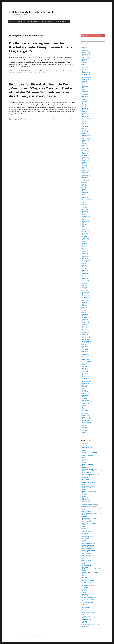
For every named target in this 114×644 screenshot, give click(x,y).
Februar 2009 (86, 353)
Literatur (85, 517)
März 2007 (85, 392)
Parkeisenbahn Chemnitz (89, 544)
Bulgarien (85, 466)
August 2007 (86, 383)
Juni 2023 (85, 63)
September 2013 (86, 260)
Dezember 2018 (86, 154)
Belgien (84, 451)
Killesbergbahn (86, 501)
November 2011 (86, 297)
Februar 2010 (86, 333)
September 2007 (87, 382)
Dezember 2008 (86, 356)
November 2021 (86, 95)
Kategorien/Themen (48, 21)
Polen (84, 559)
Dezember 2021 (86, 93)
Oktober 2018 (86, 157)
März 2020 (85, 128)
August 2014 (85, 242)
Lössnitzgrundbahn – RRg (89, 518)
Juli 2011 (84, 304)
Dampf (65, 71)
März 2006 (85, 412)
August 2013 (85, 262)
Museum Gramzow (87, 532)
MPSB (84, 528)
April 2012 (85, 289)
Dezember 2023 (86, 52)
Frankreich (85, 478)
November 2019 (86, 135)
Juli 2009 (85, 345)
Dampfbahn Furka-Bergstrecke (90, 469)
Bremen (84, 462)
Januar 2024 (85, 51)
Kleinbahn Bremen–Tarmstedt (90, 505)
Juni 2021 (85, 103)
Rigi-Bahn (85, 567)
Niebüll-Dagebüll (87, 533)
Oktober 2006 (86, 400)
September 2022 (87, 78)
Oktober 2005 (86, 421)
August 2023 (86, 59)
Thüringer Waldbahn (88, 603)
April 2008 (85, 370)
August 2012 (85, 282)
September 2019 (86, 139)
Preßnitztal (20, 72)
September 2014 (86, 240)
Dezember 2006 (86, 397)
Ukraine (84, 606)
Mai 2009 (85, 348)
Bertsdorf (35, 118)
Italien (84, 496)
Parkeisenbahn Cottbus (88, 545)
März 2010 (85, 331)
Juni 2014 (85, 245)
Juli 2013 (84, 264)
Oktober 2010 (86, 319)
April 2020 (85, 127)
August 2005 (86, 424)
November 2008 (86, 358)
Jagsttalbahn (86, 498)
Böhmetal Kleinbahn (88, 456)
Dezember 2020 (86, 113)
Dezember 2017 (86, 174)
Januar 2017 (85, 193)
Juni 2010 (85, 326)
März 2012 (85, 291)
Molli (84, 527)
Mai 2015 (85, 226)
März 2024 (85, 47)
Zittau (11, 120)
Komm (43, 118)
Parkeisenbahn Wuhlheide (89, 550)
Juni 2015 (85, 225)
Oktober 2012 (86, 279)
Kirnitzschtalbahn (87, 503)
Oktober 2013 (86, 258)
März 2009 (85, 351)
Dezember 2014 (86, 235)
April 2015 (85, 228)
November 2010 (86, 318)
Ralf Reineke (15, 71)
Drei (39, 118)
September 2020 (87, 118)
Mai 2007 (85, 388)
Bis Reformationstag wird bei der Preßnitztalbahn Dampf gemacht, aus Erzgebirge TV (41, 47)
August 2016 (86, 201)
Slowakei (85, 594)
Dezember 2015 (86, 215)
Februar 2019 (86, 150)
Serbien (84, 593)
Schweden (85, 587)
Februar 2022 (86, 90)
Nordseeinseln (86, 538)
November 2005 (86, 419)
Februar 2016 (86, 211)
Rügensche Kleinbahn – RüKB (90, 572)
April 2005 (85, 431)
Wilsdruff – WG (86, 621)
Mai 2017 (85, 186)
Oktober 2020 (86, 117)
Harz (84, 484)
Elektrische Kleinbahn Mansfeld (91, 474)
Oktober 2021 (86, 96)
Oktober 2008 (86, 360)
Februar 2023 (86, 69)
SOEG (58, 118)
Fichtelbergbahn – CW (88, 476)
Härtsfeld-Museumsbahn (89, 483)
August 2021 (85, 100)
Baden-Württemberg (88, 447)
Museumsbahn (13, 72)
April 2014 (85, 248)
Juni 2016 (85, 204)
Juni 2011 (85, 306)
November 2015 (86, 216)
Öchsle (84, 540)
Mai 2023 (85, 64)
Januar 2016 (85, 213)
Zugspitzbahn (86, 626)
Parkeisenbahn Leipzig (88, 549)
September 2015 (86, 220)
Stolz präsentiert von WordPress (41, 637)
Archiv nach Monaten (63, 21)
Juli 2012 (85, 284)
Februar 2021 (86, 110)
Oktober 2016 (86, 198)
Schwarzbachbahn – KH (89, 586)
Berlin (84, 454)
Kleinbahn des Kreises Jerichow (90, 506)
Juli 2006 (85, 405)
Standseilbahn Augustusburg (90, 598)
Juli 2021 (85, 101)
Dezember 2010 (86, 316)
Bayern (84, 449)
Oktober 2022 (86, 76)
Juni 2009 (85, 346)
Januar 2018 (85, 172)
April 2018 (85, 167)
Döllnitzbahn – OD (87, 473)
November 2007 (86, 378)
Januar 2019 (85, 152)
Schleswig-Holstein (87, 582)
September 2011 (86, 301)
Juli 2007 (85, 385)
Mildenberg (85, 525)
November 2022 (86, 74)
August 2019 (86, 140)
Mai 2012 (85, 287)
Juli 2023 (85, 61)
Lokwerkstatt (49, 118)
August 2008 (86, 363)
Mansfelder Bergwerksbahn (89, 520)
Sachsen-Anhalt (87, 579)
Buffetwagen (59, 71)
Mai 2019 (85, 145)
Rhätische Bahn (86, 564)
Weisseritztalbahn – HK (88, 618)
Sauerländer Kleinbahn (88, 581)
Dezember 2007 (86, 377)
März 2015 (85, 230)
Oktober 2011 (86, 299)
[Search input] (92, 35)
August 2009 (86, 343)
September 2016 (86, 199)
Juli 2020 (85, 122)
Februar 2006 (86, 414)
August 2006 (86, 404)
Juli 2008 (85, 365)
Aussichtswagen (51, 71)
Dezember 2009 (86, 336)
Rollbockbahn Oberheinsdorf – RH (91, 569)
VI (46, 72)
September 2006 (87, 402)
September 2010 (86, 321)
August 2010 (85, 323)
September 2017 (86, 179)
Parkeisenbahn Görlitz (88, 547)
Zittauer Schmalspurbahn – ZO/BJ (91, 625)
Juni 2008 (85, 367)
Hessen (84, 490)
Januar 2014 (85, 253)
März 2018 (85, 169)
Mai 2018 (85, 166)
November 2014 (86, 236)
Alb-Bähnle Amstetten (88, 444)
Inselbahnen (86, 495)
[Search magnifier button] (104, 35)
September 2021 (86, 98)
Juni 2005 (85, 427)
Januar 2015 (85, 233)
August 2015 (85, 221)
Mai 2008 (85, 368)
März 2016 (85, 209)
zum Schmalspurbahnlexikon (32, 21)
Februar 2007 (86, 394)
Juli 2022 (85, 81)
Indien (84, 493)
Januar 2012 (85, 294)
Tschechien (85, 604)
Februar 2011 (86, 312)
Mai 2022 (85, 85)
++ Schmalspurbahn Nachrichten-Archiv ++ (34, 12)
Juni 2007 (85, 387)
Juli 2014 (85, 243)
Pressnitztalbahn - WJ (35, 71)
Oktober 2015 (86, 218)
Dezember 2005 (86, 417)
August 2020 (86, 120)
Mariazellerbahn (87, 522)
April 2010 (85, 329)
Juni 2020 (85, 123)
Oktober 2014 (86, 238)
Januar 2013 (85, 274)
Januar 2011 (85, 314)
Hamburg (85, 481)
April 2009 (85, 350)
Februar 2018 (86, 171)
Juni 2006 (85, 407)
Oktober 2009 (86, 339)
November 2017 (86, 176)
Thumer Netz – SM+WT (88, 599)
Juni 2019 (85, 144)
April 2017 (85, 188)
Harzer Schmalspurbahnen (89, 486)
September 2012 (86, 280)
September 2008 (87, 361)
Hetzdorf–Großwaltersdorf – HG (91, 491)
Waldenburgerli (86, 614)
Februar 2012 (86, 292)
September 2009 (87, 341)
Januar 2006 (85, 415)
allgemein (85, 446)
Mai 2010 (85, 328)
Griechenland (86, 479)
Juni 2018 (85, 164)
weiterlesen (44, 114)
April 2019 (85, 147)
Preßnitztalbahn (28, 72)
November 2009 (86, 338)
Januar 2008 (85, 375)
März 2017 (85, 189)
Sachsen (43, 71)
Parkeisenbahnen (87, 552)
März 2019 (85, 149)
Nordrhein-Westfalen (88, 537)
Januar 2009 (85, 355)
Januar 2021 (85, 112)
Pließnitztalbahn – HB (88, 555)
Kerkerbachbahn (87, 500)
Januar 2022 (85, 91)
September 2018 (86, 159)
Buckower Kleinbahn (88, 464)
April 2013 (85, 269)
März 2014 (85, 250)
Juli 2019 (85, 142)
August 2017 (85, 181)
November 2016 (86, 196)
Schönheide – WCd (87, 584)
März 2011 (85, 311)
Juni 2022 (85, 83)
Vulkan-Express (87, 611)
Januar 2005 (85, 432)
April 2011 (85, 309)
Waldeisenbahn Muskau (88, 613)
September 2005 (87, 422)
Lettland (84, 515)
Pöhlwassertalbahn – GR (89, 557)
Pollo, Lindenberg (87, 560)
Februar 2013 (86, 272)
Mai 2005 (85, 429)
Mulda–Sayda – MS (87, 530)
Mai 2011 (85, 307)
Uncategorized (86, 608)
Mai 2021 (85, 105)
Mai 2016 (85, 206)
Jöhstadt (71, 71)
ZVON (14, 120)
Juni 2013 (85, 265)
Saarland (85, 576)
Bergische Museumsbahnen (90, 452)
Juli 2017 (85, 182)
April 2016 (85, 208)
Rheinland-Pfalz (87, 565)
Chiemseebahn (86, 468)
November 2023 (86, 54)
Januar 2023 (85, 71)
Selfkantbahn (86, 591)
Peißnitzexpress (86, 554)
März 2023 (85, 68)
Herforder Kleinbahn (88, 488)
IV (68, 71)
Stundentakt (42, 72)
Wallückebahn (86, 616)
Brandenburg (86, 461)
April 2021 (85, 106)
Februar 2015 (86, 231)
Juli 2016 (85, 203)
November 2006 (86, 399)
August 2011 (85, 302)
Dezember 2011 (86, 296)
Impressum (19, 21)
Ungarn (84, 609)
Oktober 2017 (86, 177)
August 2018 (85, 161)
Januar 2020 (85, 132)
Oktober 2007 (86, 380)
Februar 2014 (86, 252)
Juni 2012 (85, 285)
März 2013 (85, 270)
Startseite (11, 21)
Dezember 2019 (86, 134)
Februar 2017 (86, 191)
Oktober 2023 (86, 56)
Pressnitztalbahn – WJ (88, 562)
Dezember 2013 (86, 255)
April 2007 (85, 390)
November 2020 (86, 115)
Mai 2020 (85, 125)
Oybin (54, 118)
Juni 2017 (85, 184)
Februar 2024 (86, 49)
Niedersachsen (86, 535)
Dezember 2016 (86, 194)
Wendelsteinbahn (87, 620)
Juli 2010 (85, 324)
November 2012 (86, 277)
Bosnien (84, 459)
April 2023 (85, 66)
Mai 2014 (85, 247)
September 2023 (86, 58)
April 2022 (85, 86)
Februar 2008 (86, 373)
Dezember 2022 (86, 73)
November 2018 (86, 155)
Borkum (84, 457)
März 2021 (85, 108)
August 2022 (86, 79)
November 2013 (86, 257)
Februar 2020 (86, 130)
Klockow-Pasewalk (87, 511)
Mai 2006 (85, 409)
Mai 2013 (85, 267)
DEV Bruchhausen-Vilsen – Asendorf (92, 471)
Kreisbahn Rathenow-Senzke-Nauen (92, 513)
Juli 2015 (85, 223)
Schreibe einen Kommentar (24, 120)
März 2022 (85, 88)
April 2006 (85, 410)
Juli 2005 (85, 426)
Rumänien (85, 574)
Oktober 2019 (86, 137)
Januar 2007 (85, 395)
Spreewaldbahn (86, 596)
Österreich (85, 542)
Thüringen (85, 601)
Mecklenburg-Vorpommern (90, 523)
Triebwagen (70, 118)
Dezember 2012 (86, 275)
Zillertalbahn (86, 623)
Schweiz (84, 589)
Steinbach (36, 72)
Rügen (84, 571)
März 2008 (85, 372)
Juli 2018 (85, 162)
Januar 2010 (85, 334)
